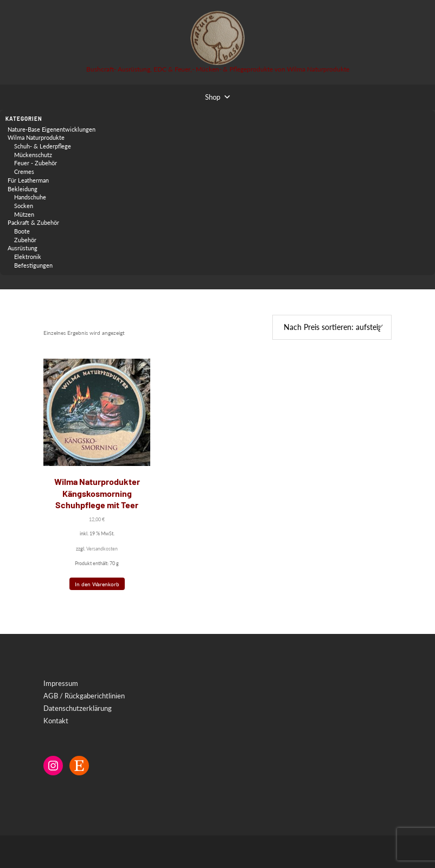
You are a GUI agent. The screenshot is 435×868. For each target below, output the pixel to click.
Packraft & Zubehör (33, 222)
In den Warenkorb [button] (97, 584)
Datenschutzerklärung (78, 708)
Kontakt (56, 721)
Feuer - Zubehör (36, 163)
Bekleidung (23, 189)
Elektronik (28, 257)
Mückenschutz (33, 155)
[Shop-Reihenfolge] (332, 328)
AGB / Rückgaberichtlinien (84, 696)
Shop (213, 97)
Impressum (61, 683)
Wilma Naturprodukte (36, 137)
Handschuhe (30, 197)
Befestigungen (33, 265)
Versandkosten (102, 549)
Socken (24, 206)
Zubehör (25, 240)
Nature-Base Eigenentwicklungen (52, 129)
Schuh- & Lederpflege (43, 146)
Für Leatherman (28, 180)
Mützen (24, 214)
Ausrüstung (23, 248)
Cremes (24, 171)
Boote (22, 231)
